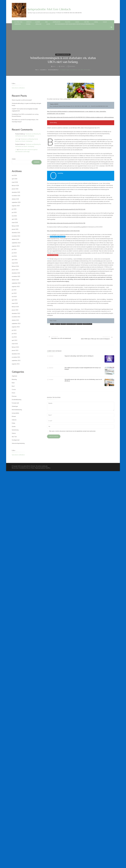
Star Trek (87, 22)
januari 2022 (15, 350)
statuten (63, 324)
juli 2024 (14, 249)
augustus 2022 (16, 327)
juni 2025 (14, 212)
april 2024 (15, 260)
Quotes (48, 24)
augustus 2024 (16, 246)
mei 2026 (14, 175)
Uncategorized (16, 440)
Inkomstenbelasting (17, 410)
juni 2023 (14, 293)
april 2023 (15, 300)
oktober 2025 (15, 199)
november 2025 (16, 196)
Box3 (13, 386)
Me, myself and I (18, 22)
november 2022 (16, 317)
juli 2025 (14, 209)
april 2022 (15, 340)
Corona (96, 22)
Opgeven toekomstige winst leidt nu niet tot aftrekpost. (79, 356)
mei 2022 (14, 337)
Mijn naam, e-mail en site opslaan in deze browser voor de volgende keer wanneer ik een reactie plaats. (73, 431)
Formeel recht (15, 403)
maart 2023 (15, 303)
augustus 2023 (16, 287)
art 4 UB (52, 324)
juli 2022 (14, 330)
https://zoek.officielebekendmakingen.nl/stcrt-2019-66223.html (63, 231)
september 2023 (16, 283)
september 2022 (16, 324)
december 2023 (16, 273)
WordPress (48, 468)
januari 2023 (15, 310)
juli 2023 (14, 290)
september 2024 (16, 243)
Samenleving (18, 24)
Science (77, 22)
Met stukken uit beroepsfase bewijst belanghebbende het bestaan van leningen (83, 368)
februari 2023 (15, 307)
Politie (13, 423)
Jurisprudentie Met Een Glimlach (49, 9)
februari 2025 (15, 226)
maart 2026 (15, 182)
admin (54, 66)
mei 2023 (14, 297)
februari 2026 (15, 186)
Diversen (28, 24)
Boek (46, 22)
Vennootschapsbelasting (63, 55)
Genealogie (38, 24)
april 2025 (15, 219)
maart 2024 (15, 263)
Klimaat (105, 22)
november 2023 (16, 276)
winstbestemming (71, 324)
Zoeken (14, 159)
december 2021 (16, 354)
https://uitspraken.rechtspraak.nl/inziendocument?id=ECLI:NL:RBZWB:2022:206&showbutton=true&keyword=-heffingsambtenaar (80, 117)
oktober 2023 (15, 280)
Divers (14, 393)
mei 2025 (14, 216)
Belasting (68, 22)
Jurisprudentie (56, 22)
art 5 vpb (58, 324)
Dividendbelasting (17, 400)
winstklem (79, 324)
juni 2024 (14, 253)
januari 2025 (15, 229)
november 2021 (16, 357)
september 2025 (16, 202)
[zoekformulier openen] (111, 27)
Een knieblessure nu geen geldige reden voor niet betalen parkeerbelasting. (75, 24)
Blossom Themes (30, 468)
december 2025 (16, 192)
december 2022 (16, 313)
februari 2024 (15, 266)
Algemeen (38, 22)
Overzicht (29, 22)
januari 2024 (15, 270)
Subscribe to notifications (18, 88)
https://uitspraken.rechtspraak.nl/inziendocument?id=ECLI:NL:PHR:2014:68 (66, 209)
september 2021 (16, 361)
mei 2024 (14, 256)
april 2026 (15, 179)
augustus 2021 (16, 364)
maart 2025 (15, 223)
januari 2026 (15, 189)
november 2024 (16, 236)
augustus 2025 (16, 206)
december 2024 (16, 233)
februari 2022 (15, 347)
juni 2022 (14, 334)
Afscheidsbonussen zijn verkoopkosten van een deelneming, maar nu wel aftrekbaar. (83, 380)
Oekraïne (14, 420)
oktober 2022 (15, 320)
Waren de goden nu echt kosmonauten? (22, 100)
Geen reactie (72, 66)
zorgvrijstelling (87, 324)
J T (16, 150)
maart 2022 (15, 344)
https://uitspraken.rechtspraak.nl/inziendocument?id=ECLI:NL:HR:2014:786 (66, 223)
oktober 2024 (15, 239)
